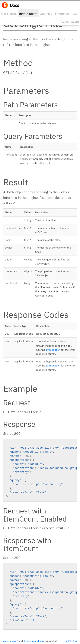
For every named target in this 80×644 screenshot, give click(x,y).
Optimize (46, 14)
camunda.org (11, 641)
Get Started (9, 14)
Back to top (70, 641)
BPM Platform (28, 14)
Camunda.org (70, 22)
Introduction (53, 350)
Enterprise (62, 14)
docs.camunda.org (34, 641)
